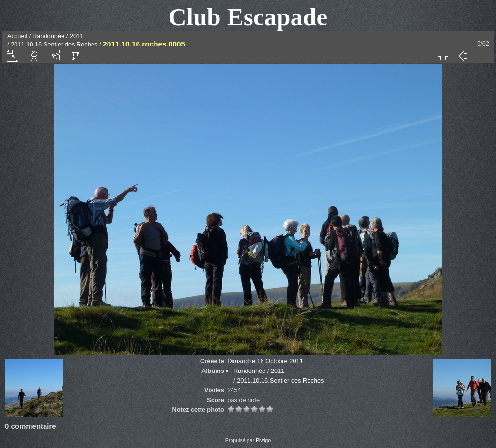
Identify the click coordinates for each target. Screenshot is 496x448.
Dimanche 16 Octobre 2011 (265, 361)
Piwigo (263, 440)
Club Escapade (248, 17)
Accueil (17, 36)
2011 (77, 36)
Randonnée (48, 36)
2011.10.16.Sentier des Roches (54, 44)
